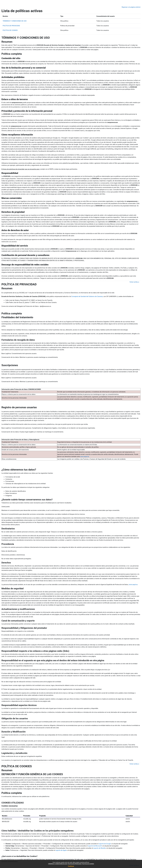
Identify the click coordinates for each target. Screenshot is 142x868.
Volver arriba (135, 282)
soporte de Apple (61, 850)
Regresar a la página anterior (131, 7)
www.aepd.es (85, 457)
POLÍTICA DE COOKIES (10, 30)
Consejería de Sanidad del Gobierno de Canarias (87, 296)
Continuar (71, 866)
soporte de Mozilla (99, 848)
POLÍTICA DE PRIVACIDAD (11, 26)
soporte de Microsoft (95, 846)
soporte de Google (105, 844)
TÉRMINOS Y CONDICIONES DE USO (15, 21)
